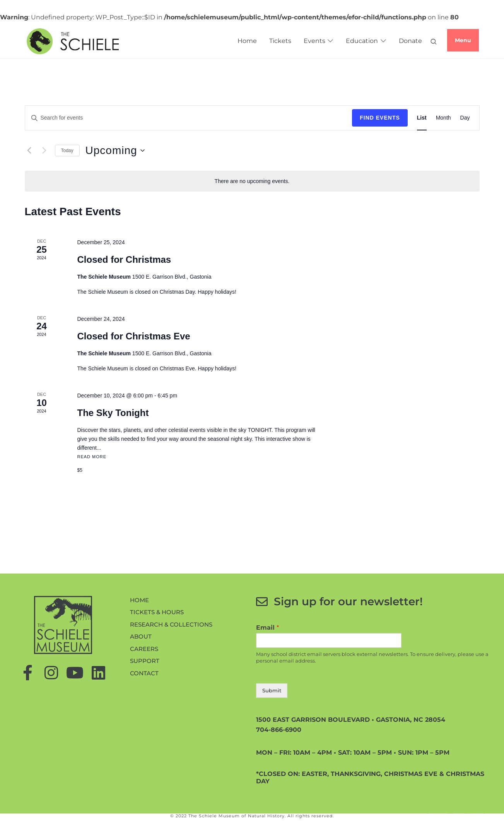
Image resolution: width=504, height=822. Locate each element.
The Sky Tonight (113, 413)
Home (139, 665)
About (141, 702)
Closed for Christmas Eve (133, 336)
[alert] (252, 181)
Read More (92, 457)
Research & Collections (171, 690)
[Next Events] (44, 151)
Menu (463, 40)
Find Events (380, 118)
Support (145, 727)
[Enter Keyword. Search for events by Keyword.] (87, 118)
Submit (272, 756)
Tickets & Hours (157, 678)
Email (267, 693)
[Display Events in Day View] (465, 118)
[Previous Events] (29, 151)
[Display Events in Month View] (443, 118)
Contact (144, 739)
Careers (144, 714)
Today (67, 151)
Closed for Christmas (124, 259)
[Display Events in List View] (422, 118)
